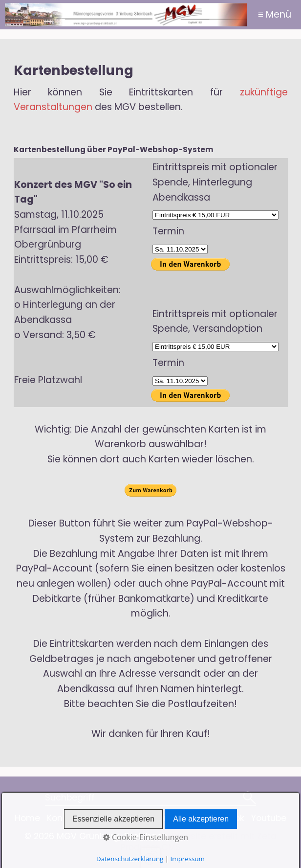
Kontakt (63, 818)
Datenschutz (114, 818)
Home (27, 818)
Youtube (269, 818)
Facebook (224, 818)
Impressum (172, 818)
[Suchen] (249, 799)
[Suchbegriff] (150, 799)
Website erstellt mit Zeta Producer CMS (199, 842)
